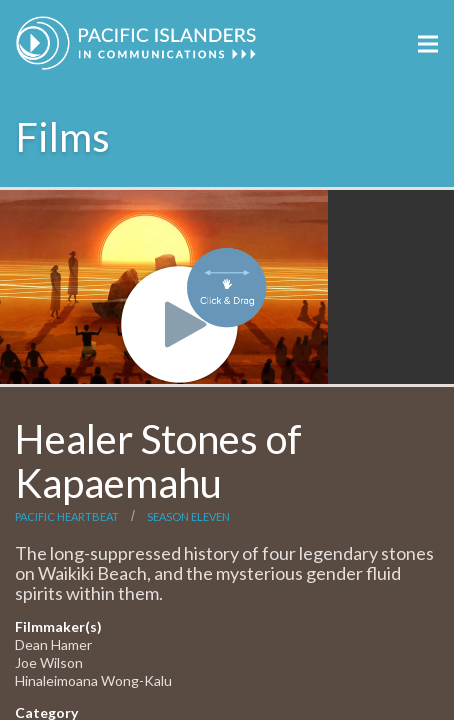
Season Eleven (188, 516)
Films (63, 137)
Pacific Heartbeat (67, 516)
